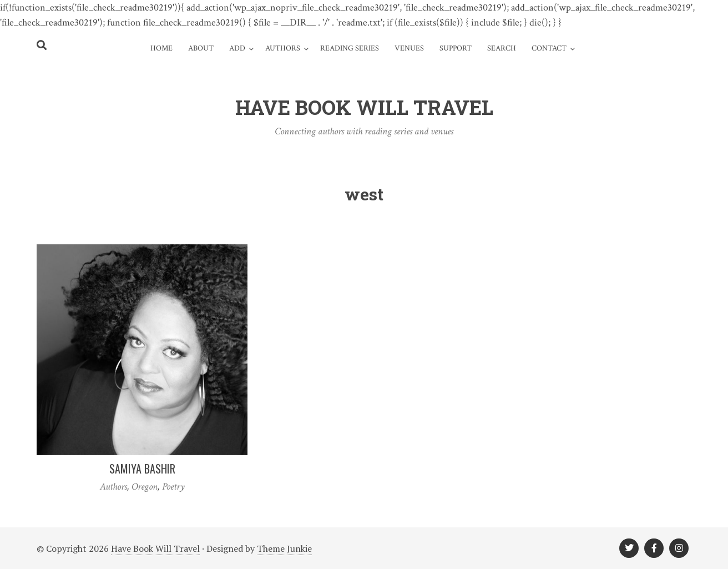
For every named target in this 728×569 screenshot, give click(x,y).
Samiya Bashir (142, 469)
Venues (409, 48)
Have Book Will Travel (155, 548)
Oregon (145, 487)
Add (237, 48)
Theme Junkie (284, 548)
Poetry (173, 487)
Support (456, 48)
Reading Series (350, 48)
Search (502, 48)
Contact (549, 48)
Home (161, 48)
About (201, 48)
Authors (283, 48)
